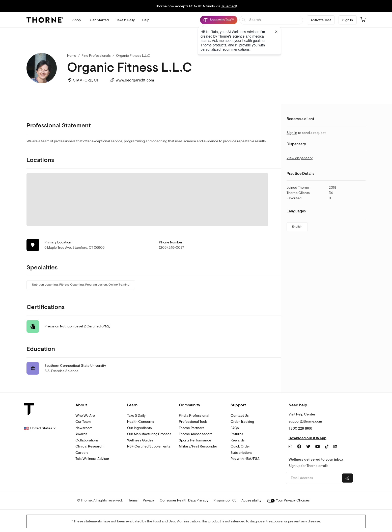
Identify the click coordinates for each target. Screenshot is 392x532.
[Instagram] (290, 447)
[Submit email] (347, 478)
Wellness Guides (140, 440)
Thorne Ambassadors (196, 434)
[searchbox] (271, 20)
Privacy (149, 500)
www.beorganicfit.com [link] (135, 80)
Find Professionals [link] (96, 56)
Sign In (348, 20)
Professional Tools (193, 422)
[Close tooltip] (276, 32)
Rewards (238, 440)
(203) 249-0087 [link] (172, 248)
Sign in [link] (292, 133)
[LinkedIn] (335, 447)
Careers (82, 453)
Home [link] (72, 56)
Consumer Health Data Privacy (184, 500)
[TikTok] (327, 447)
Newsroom (84, 428)
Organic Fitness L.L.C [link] (133, 56)
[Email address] (313, 478)
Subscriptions (242, 453)
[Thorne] (45, 20)
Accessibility (251, 500)
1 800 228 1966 (300, 428)
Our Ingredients (139, 428)
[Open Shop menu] (77, 20)
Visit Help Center (302, 414)
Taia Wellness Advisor (92, 459)
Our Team (83, 422)
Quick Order (240, 446)
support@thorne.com (305, 421)
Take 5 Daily (136, 416)
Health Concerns (141, 422)
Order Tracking (242, 422)
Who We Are (85, 416)
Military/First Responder (198, 446)
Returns (237, 434)
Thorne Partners (192, 428)
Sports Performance (195, 440)
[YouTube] (318, 447)
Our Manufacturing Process (149, 434)
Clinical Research (89, 446)
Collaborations (87, 440)
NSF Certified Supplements (149, 446)
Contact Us (240, 416)
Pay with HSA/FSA (245, 459)
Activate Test (321, 20)
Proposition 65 (225, 500)
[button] (40, 428)
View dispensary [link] (300, 158)
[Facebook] (299, 447)
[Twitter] (308, 447)
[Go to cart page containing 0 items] (363, 20)
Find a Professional (194, 416)
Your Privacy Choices (288, 500)
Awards (81, 434)
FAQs (235, 428)
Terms (133, 500)
